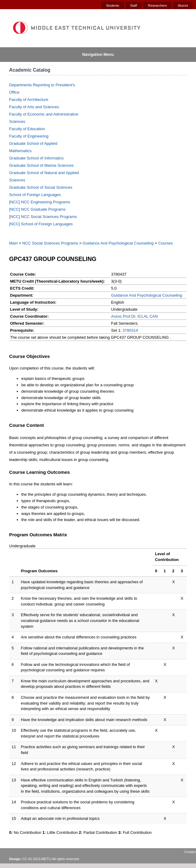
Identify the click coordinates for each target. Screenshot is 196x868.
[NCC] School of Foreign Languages (41, 224)
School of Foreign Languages (35, 195)
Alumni (183, 5)
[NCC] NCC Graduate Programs (37, 209)
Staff (134, 5)
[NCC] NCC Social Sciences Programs (43, 217)
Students (112, 5)
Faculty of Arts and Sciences (34, 107)
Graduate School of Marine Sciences (41, 165)
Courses (166, 243)
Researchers (157, 5)
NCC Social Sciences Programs (50, 243)
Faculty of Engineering (29, 136)
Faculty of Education (27, 129)
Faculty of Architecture (29, 100)
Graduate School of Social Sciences (41, 187)
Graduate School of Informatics (36, 158)
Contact (190, 852)
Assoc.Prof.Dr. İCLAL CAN (134, 316)
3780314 (130, 330)
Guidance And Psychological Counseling (118, 243)
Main (13, 243)
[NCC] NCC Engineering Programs (40, 202)
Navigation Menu (98, 54)
